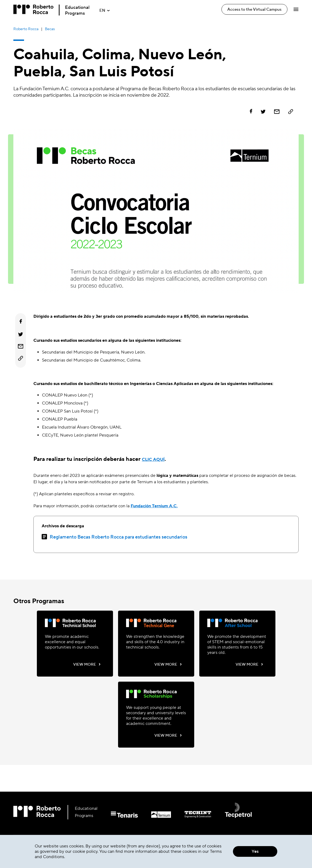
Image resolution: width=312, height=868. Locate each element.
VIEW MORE (87, 664)
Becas (50, 29)
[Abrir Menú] (296, 9)
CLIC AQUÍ (153, 459)
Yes (255, 851)
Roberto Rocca (26, 29)
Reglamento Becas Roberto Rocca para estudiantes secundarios (118, 537)
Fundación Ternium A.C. (154, 506)
